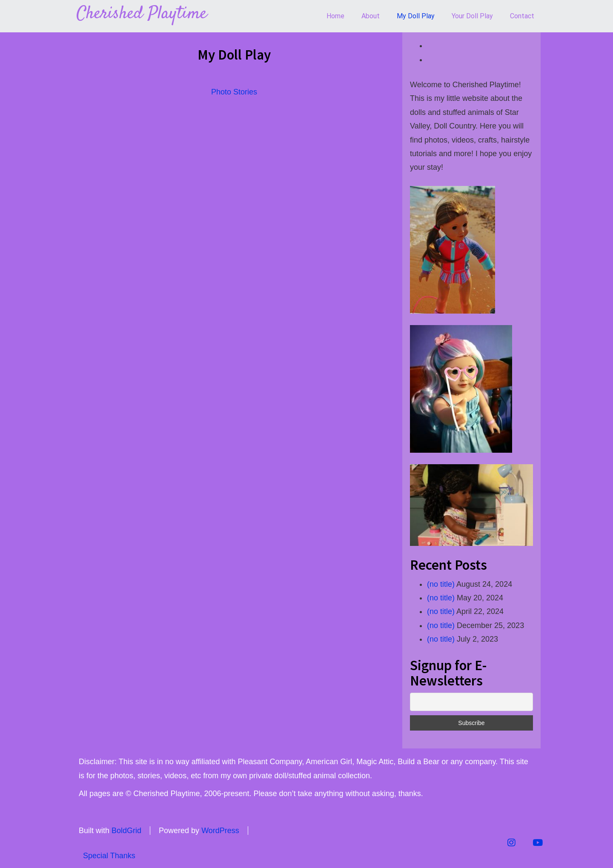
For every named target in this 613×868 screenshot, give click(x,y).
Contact (522, 16)
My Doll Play (416, 16)
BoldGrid (126, 831)
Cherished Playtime (142, 14)
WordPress (220, 831)
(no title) (441, 584)
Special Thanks (109, 856)
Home (335, 16)
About (371, 16)
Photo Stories (234, 92)
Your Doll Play (472, 16)
